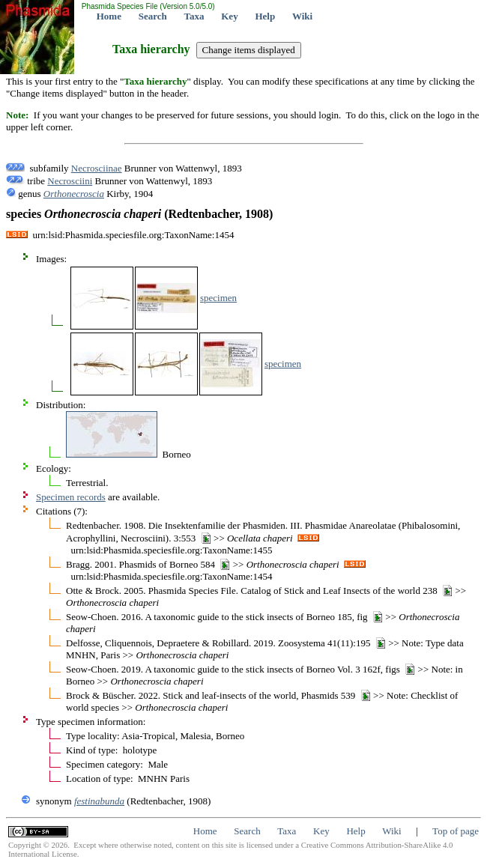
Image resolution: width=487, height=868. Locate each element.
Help (265, 16)
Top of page (456, 831)
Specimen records (71, 497)
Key (229, 16)
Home (109, 16)
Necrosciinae (97, 168)
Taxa (194, 16)
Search (153, 16)
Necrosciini (70, 181)
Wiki (302, 16)
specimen (218, 298)
